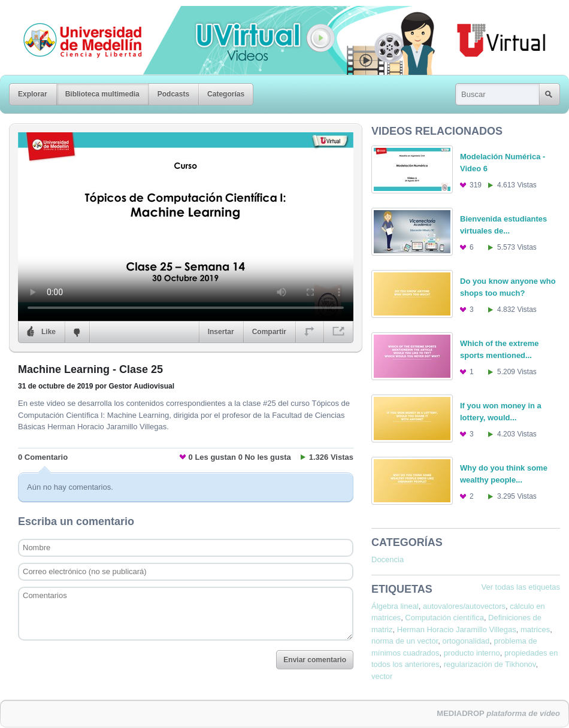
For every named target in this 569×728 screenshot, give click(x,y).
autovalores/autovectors (464, 606)
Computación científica (444, 618)
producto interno (472, 653)
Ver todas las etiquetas (520, 587)
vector (382, 676)
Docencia (388, 559)
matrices (535, 630)
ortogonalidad (466, 641)
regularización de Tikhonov (490, 664)
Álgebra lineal (395, 606)
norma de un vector (405, 641)
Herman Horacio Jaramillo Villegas (457, 630)
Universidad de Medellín (73, 14)
